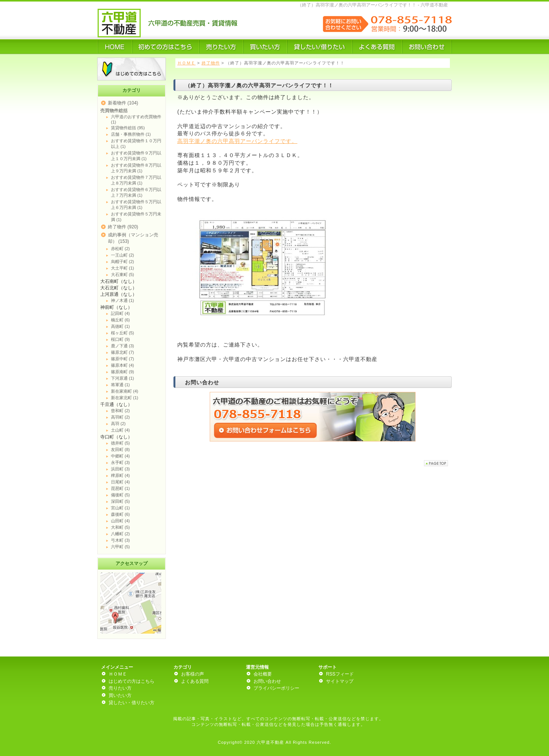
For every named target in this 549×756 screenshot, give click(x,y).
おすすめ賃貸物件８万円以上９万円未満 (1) (136, 168)
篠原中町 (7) (123, 359)
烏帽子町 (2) (123, 262)
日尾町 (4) (120, 482)
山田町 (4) (120, 521)
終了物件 (211, 63)
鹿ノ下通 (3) (123, 346)
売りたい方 (120, 688)
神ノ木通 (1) (123, 300)
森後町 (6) (120, 514)
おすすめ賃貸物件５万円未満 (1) (136, 217)
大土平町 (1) (123, 268)
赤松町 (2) (120, 249)
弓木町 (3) (120, 540)
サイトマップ (340, 681)
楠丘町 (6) (120, 320)
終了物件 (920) (123, 227)
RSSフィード (340, 674)
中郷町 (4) (120, 456)
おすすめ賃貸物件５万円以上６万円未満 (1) (136, 205)
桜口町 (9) (120, 339)
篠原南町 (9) (123, 372)
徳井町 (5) (120, 443)
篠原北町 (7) (123, 352)
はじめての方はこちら (132, 681)
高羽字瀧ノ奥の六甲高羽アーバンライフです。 (237, 141)
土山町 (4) (120, 430)
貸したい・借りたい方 (132, 703)
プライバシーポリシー (276, 688)
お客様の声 (193, 674)
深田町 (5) (120, 501)
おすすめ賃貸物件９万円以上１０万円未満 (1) (136, 156)
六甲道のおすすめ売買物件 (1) (136, 119)
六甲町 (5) (120, 547)
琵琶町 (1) (120, 488)
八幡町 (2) (120, 534)
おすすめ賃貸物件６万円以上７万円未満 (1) (136, 192)
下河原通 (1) (123, 378)
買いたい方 (120, 695)
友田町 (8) (120, 449)
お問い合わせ (267, 681)
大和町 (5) (120, 527)
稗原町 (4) (120, 475)
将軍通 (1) (120, 385)
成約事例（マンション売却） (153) (133, 238)
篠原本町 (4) (123, 365)
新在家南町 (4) (125, 391)
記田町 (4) (120, 313)
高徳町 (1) (120, 326)
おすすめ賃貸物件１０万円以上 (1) (136, 144)
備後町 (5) (120, 495)
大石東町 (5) (123, 274)
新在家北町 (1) (125, 398)
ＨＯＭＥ (186, 63)
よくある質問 (195, 681)
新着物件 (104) (123, 103)
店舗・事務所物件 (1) (131, 134)
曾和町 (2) (120, 411)
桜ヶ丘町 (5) (123, 333)
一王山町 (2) (123, 255)
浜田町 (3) (120, 469)
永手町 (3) (120, 462)
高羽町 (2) (120, 417)
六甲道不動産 (270, 742)
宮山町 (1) (120, 508)
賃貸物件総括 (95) (128, 128)
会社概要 (263, 674)
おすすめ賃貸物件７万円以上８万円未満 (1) (136, 180)
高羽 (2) (118, 424)
